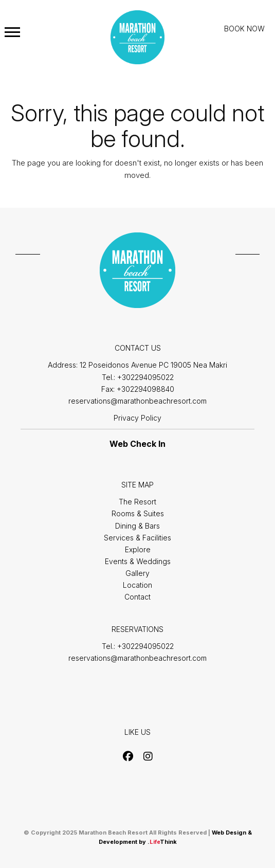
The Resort (137, 502)
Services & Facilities (137, 538)
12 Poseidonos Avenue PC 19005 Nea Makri (153, 365)
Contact (137, 597)
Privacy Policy (137, 418)
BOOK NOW (244, 29)
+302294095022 (145, 377)
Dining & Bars (137, 526)
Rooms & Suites (138, 513)
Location (137, 585)
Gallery (137, 573)
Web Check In (137, 444)
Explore (138, 549)
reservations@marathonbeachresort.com (137, 401)
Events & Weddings (138, 561)
